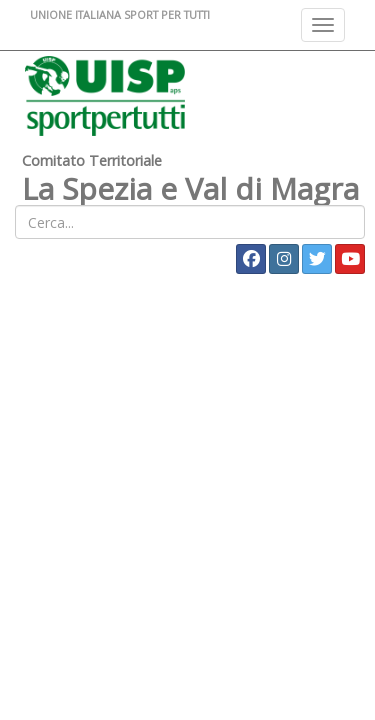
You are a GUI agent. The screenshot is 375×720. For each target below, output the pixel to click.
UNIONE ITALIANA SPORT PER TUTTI (120, 14)
